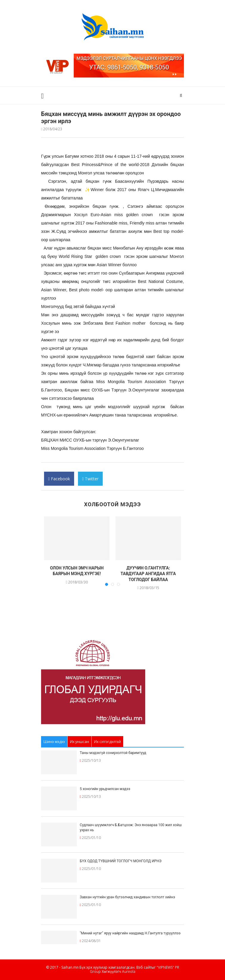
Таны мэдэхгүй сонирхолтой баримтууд (113, 753)
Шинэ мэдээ (54, 742)
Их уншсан (79, 742)
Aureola (129, 972)
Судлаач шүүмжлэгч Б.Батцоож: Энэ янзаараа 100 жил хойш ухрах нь (131, 827)
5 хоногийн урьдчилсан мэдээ (105, 789)
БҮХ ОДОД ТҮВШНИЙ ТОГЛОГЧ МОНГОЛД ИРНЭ (121, 861)
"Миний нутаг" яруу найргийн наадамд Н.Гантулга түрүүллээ (130, 933)
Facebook (59, 481)
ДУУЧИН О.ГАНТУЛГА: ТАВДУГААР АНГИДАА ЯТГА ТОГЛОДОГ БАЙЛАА (148, 574)
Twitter (90, 481)
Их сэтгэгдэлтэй (107, 742)
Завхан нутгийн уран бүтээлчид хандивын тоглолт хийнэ (127, 897)
